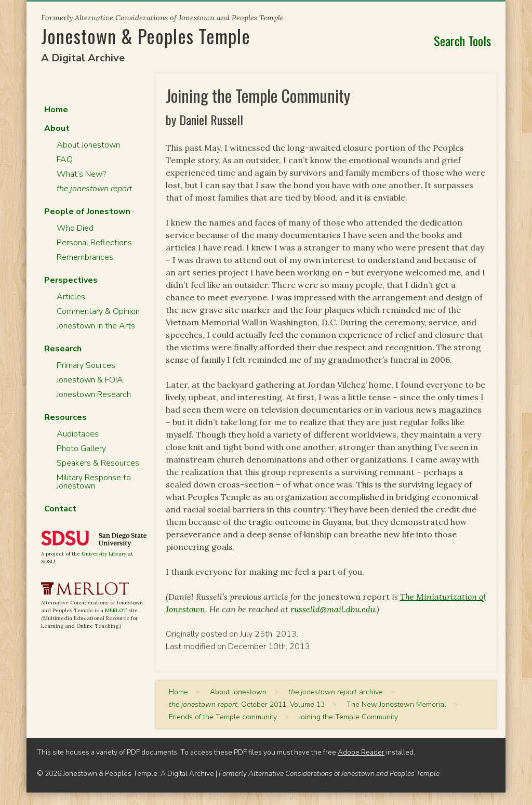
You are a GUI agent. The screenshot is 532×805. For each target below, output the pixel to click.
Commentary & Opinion (98, 311)
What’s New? (81, 174)
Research (63, 349)
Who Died (75, 228)
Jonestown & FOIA (90, 380)
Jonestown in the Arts (96, 326)
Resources (65, 417)
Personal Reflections (94, 243)
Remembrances (85, 257)
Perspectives (71, 280)
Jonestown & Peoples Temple (146, 36)
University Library (104, 554)
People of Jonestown (87, 212)
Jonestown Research (94, 394)
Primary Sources (86, 365)
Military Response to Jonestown (94, 482)
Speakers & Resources (98, 463)
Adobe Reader (361, 752)
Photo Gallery (81, 448)
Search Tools (462, 41)
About (57, 128)
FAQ (65, 160)
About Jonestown (88, 145)
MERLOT (116, 610)
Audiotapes (78, 434)
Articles (71, 297)
